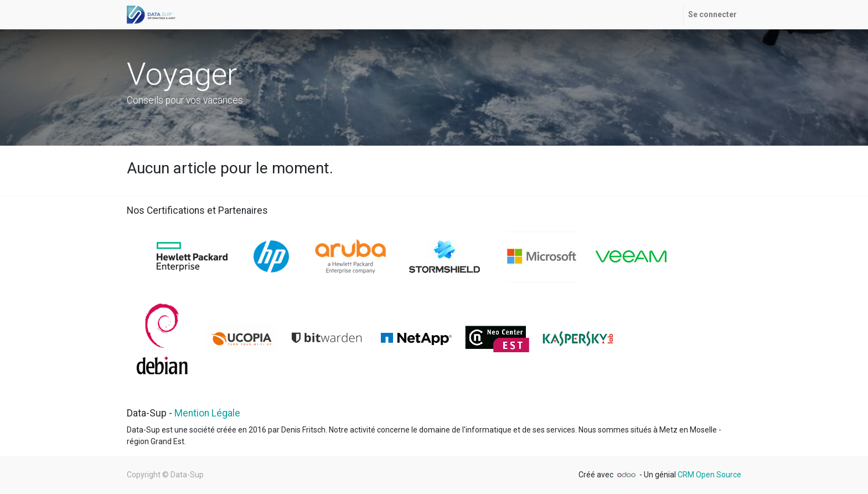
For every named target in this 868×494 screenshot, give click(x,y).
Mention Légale (207, 413)
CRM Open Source (709, 475)
